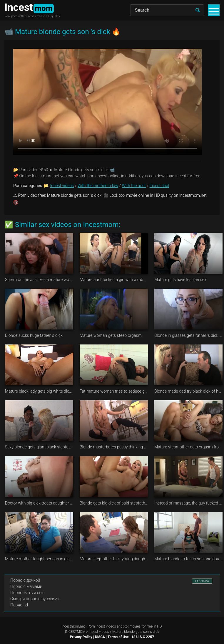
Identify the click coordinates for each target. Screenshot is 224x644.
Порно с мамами (26, 586)
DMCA (100, 637)
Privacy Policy (81, 637)
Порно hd (19, 605)
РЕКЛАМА (202, 581)
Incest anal (159, 186)
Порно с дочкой (25, 580)
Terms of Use (118, 637)
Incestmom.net (73, 626)
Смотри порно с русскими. (35, 599)
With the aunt (134, 186)
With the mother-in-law (98, 186)
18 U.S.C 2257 (143, 637)
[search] (198, 10)
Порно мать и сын (27, 593)
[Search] (167, 10)
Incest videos (62, 186)
